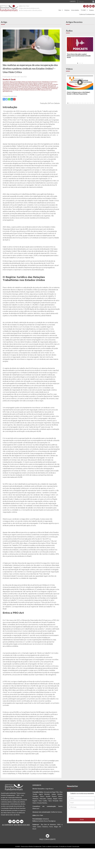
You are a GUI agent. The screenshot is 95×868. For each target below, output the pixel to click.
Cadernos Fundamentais (87, 14)
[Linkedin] (12, 99)
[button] (78, 63)
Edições (67, 10)
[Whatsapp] (9, 99)
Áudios (92, 10)
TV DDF (84, 10)
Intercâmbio (75, 10)
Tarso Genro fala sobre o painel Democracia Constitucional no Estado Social (79, 56)
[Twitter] (7, 99)
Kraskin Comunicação (73, 846)
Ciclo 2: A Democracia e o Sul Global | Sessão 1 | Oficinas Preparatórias (78, 93)
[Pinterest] (14, 99)
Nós (61, 10)
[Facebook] (4, 99)
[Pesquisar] (93, 2)
